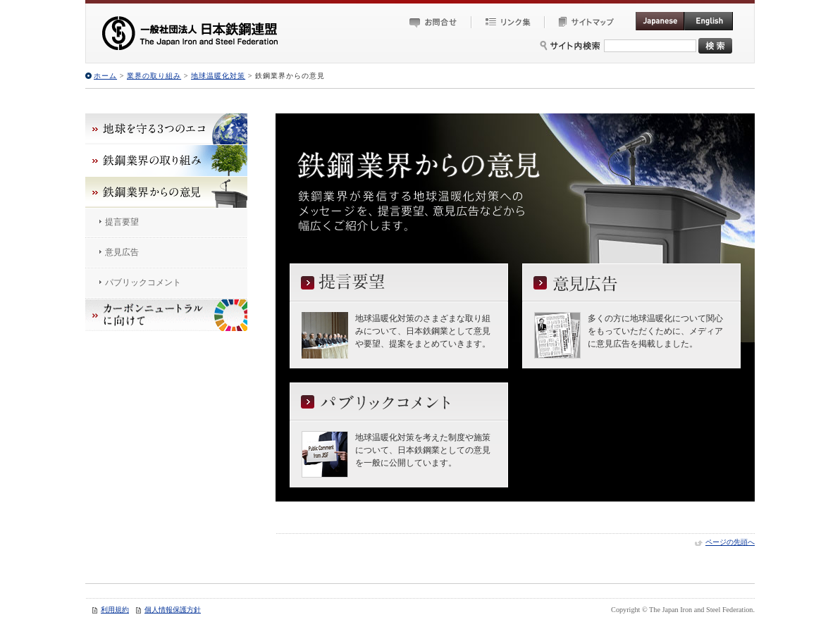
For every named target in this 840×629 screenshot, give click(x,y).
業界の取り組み (154, 76)
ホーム (105, 76)
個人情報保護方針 (173, 610)
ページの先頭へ (730, 542)
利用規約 (115, 610)
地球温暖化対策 (218, 76)
